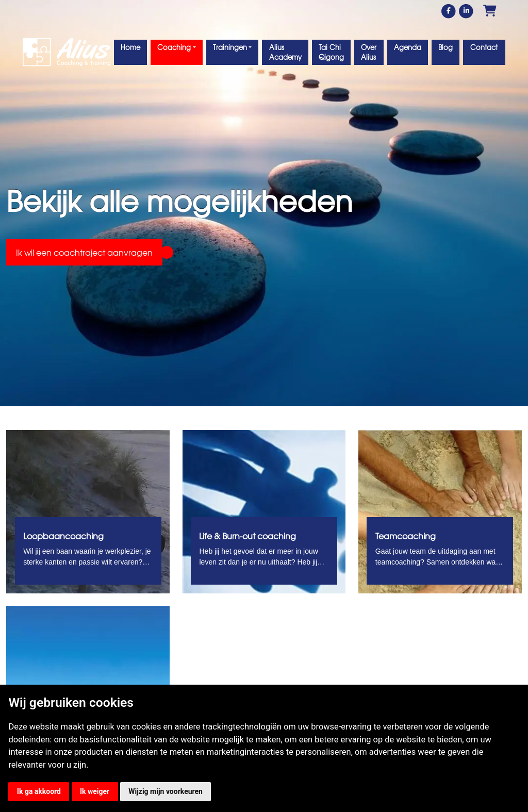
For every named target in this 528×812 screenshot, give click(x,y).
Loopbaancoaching (63, 536)
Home (130, 47)
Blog (445, 47)
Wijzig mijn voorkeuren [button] (166, 791)
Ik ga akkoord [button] (39, 791)
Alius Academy (285, 52)
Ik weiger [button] (95, 791)
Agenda (408, 47)
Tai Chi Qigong (331, 52)
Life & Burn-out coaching (247, 536)
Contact (484, 47)
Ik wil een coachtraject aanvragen (84, 252)
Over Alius (369, 52)
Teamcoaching (406, 536)
